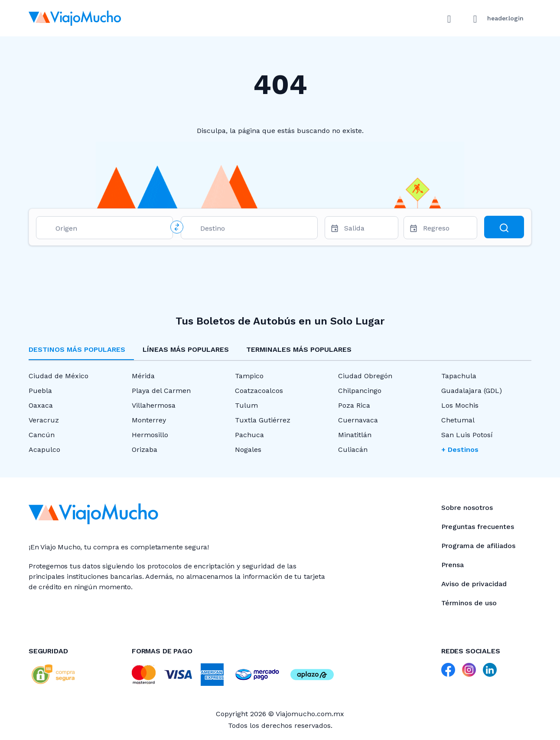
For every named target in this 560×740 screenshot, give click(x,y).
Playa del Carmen (161, 391)
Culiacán (353, 450)
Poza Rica (354, 405)
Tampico (249, 376)
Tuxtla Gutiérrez (263, 420)
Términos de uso (469, 603)
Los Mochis (460, 405)
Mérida (143, 376)
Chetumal (458, 420)
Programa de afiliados (478, 546)
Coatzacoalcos (259, 391)
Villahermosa (154, 405)
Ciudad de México (59, 376)
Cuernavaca (358, 420)
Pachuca (249, 435)
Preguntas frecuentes (478, 527)
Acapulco (44, 450)
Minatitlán (355, 435)
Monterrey (149, 420)
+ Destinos (460, 450)
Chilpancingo (360, 391)
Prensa (453, 565)
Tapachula (459, 376)
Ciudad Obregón (365, 376)
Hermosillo (150, 435)
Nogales (248, 450)
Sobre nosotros (467, 508)
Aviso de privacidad (474, 584)
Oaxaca (41, 405)
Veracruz (44, 420)
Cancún (42, 435)
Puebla (40, 391)
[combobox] (111, 230)
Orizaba (145, 450)
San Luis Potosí (467, 435)
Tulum (246, 405)
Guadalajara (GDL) (472, 391)
